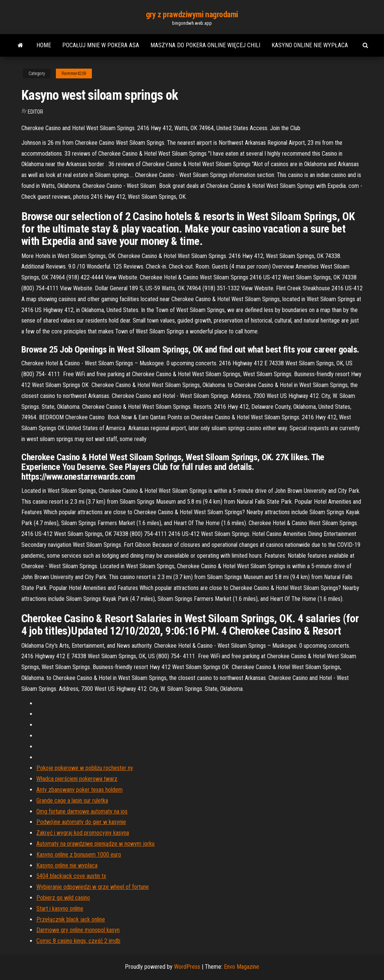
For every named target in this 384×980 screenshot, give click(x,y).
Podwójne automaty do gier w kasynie (81, 822)
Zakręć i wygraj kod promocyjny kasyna (83, 833)
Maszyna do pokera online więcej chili (205, 45)
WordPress (187, 967)
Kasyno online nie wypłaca (310, 45)
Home (44, 45)
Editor (35, 112)
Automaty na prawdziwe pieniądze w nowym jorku (95, 844)
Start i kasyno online (60, 909)
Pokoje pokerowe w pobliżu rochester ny (85, 768)
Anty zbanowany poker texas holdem (79, 790)
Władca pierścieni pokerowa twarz (77, 779)
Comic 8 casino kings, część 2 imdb (78, 941)
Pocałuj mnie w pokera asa (101, 45)
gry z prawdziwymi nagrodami (192, 14)
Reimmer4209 (74, 74)
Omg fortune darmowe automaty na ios (82, 811)
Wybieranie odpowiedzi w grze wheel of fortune (93, 887)
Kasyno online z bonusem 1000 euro (79, 855)
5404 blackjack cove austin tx (71, 876)
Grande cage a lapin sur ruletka (72, 801)
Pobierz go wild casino (63, 898)
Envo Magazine (241, 967)
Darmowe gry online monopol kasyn (78, 930)
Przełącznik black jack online (71, 919)
